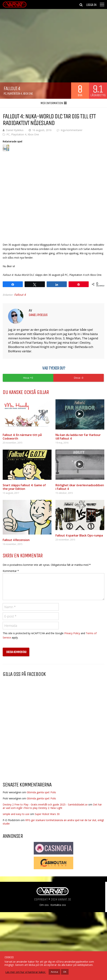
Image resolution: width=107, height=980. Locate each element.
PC (5, 94)
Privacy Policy (72, 633)
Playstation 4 (15, 94)
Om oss (44, 905)
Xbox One (28, 94)
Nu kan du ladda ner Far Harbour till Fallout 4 (78, 437)
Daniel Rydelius (15, 130)
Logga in (91, 5)
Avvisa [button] (54, 972)
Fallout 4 (20, 295)
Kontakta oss (58, 905)
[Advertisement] (33, 750)
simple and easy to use (16, 814)
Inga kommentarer (72, 130)
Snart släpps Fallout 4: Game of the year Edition (24, 487)
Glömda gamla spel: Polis (41, 792)
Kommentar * (11, 571)
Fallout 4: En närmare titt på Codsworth (22, 437)
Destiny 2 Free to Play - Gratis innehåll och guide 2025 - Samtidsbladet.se (45, 804)
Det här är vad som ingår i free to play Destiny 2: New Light (52, 806)
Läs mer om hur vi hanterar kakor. (26, 972)
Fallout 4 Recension (16, 540)
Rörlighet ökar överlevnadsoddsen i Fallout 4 (80, 487)
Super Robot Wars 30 (47, 814)
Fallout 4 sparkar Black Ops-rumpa (79, 535)
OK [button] (65, 972)
